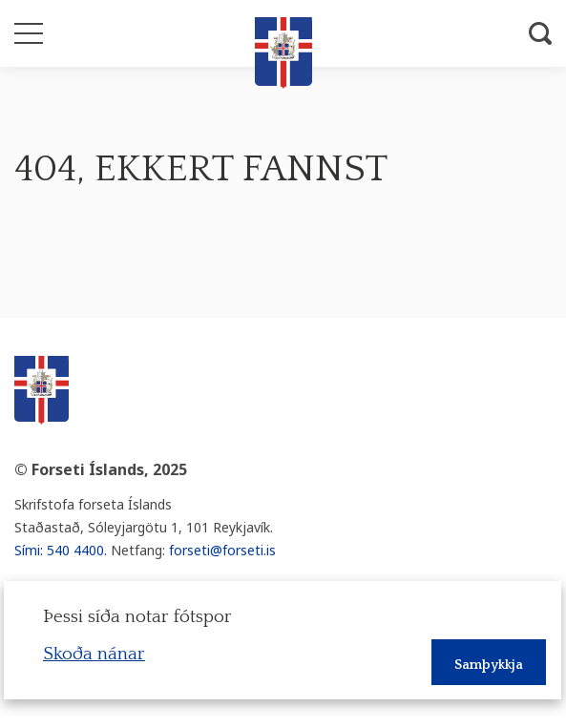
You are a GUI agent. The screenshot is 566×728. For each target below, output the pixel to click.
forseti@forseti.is (222, 550)
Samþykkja (489, 665)
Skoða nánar (94, 654)
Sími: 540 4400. (61, 550)
